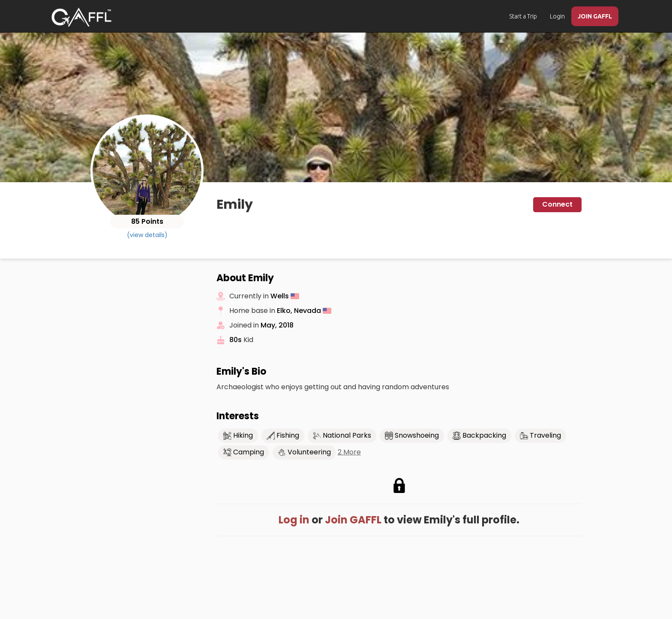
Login (557, 16)
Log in (294, 520)
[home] (81, 17)
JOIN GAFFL (595, 16)
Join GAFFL (353, 520)
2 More (349, 452)
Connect (557, 204)
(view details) (147, 235)
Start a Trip (523, 16)
